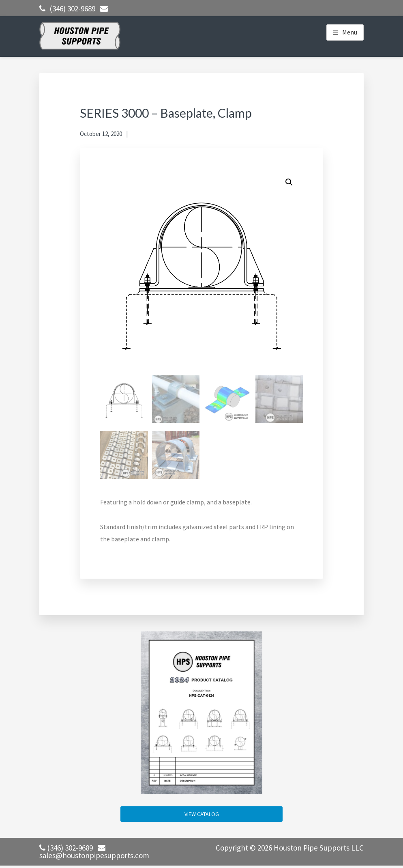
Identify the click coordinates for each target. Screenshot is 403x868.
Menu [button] (350, 32)
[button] (289, 182)
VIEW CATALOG (202, 814)
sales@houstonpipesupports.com (94, 855)
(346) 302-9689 (72, 9)
